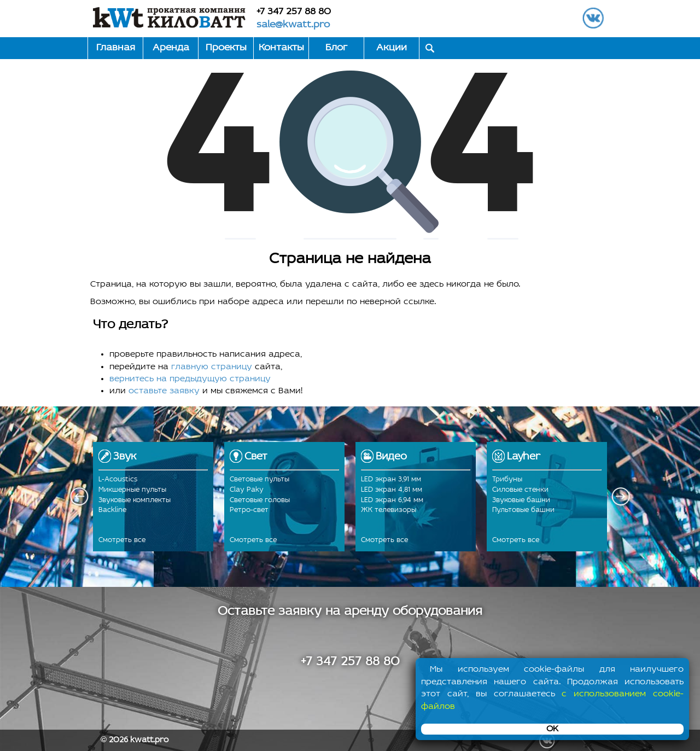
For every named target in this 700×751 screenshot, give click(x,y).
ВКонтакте (593, 18)
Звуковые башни (521, 500)
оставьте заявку (164, 391)
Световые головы (260, 500)
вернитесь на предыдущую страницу (190, 379)
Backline (112, 510)
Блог (336, 48)
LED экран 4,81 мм (392, 490)
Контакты (281, 48)
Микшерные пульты (132, 490)
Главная (116, 48)
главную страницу (212, 367)
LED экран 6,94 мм (392, 500)
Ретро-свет (249, 510)
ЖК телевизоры (389, 510)
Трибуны (507, 479)
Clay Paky (247, 490)
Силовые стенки (520, 490)
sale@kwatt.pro (293, 25)
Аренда (171, 48)
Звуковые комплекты (135, 500)
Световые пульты (259, 479)
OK (552, 729)
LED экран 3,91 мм (391, 479)
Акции (392, 48)
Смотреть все (122, 540)
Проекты (226, 48)
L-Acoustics (118, 479)
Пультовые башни (523, 510)
